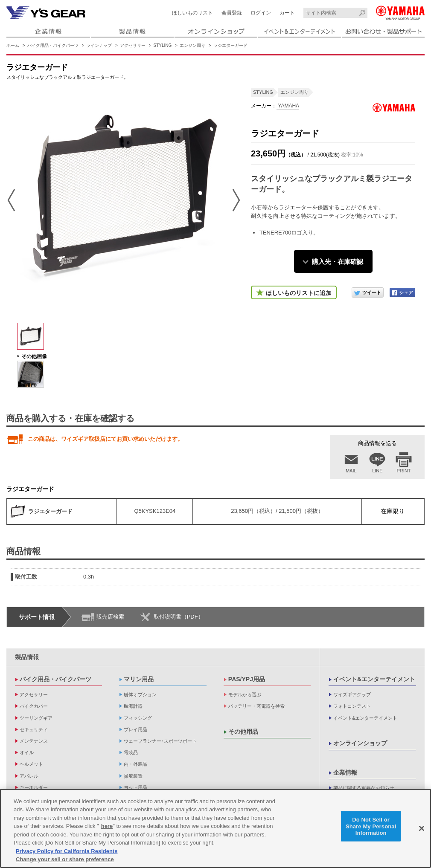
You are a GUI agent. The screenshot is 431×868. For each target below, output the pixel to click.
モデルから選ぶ (245, 694)
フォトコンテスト (352, 706)
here (107, 826)
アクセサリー (133, 45)
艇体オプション (140, 694)
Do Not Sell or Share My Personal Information (371, 826)
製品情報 (27, 657)
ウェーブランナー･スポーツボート (160, 741)
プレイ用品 (135, 729)
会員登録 (232, 13)
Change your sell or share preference (65, 860)
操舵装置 (133, 776)
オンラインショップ (360, 743)
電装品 (131, 752)
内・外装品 (135, 764)
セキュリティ (34, 729)
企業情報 (345, 773)
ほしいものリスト (192, 13)
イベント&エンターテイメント (374, 679)
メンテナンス (34, 741)
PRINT (404, 471)
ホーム (13, 45)
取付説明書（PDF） (179, 617)
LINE (377, 471)
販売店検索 (110, 617)
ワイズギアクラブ (352, 694)
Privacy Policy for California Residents (67, 851)
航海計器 (133, 706)
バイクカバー (34, 706)
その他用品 (243, 732)
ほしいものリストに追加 (299, 293)
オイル (27, 752)
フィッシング (138, 718)
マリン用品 (139, 679)
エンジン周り (192, 45)
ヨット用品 (135, 787)
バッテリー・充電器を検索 (256, 706)
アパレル (29, 776)
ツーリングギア (36, 718)
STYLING (163, 45)
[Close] (422, 828)
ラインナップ (99, 45)
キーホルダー (34, 787)
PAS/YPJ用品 (247, 679)
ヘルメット (31, 764)
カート (287, 13)
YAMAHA (288, 106)
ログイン (261, 13)
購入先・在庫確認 (338, 262)
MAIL (351, 471)
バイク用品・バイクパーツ (53, 45)
